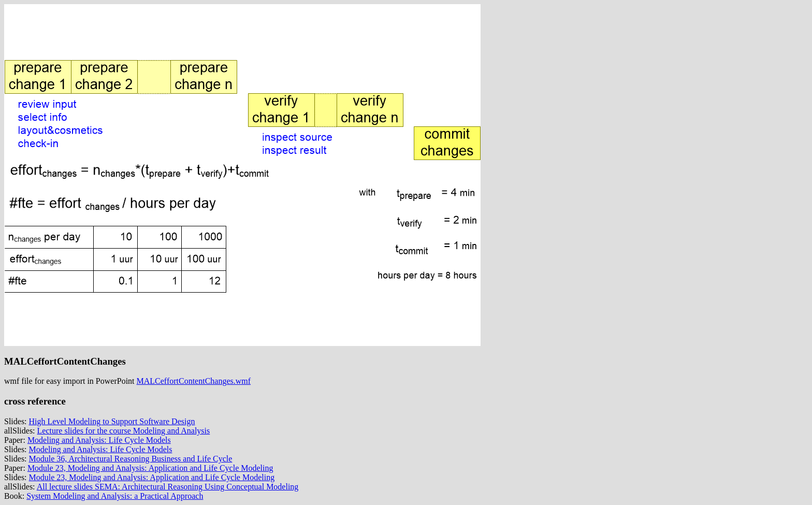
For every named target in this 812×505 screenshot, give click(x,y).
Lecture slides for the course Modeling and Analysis (124, 431)
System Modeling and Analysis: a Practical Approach (115, 496)
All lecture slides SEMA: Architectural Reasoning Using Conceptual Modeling (168, 487)
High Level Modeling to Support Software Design (112, 421)
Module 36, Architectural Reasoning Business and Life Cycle (131, 459)
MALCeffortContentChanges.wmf (194, 381)
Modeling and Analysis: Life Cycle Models (99, 440)
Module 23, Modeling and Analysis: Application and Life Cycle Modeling (150, 468)
